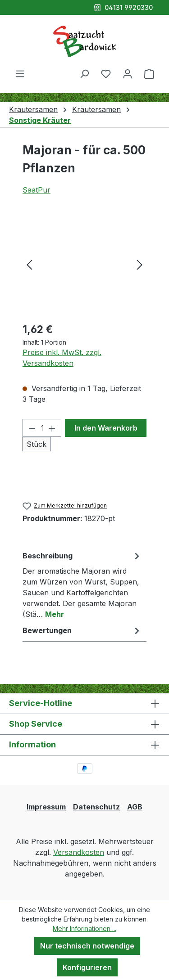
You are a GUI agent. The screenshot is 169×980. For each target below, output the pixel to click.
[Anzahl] (42, 428)
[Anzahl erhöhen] (52, 428)
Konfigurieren (87, 967)
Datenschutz (96, 807)
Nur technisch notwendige (87, 946)
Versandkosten (79, 852)
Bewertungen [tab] (82, 630)
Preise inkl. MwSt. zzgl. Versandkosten (62, 358)
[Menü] (20, 73)
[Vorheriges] (29, 264)
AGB (135, 807)
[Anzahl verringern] (32, 428)
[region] (84, 264)
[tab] (82, 584)
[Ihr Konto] (128, 73)
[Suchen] (84, 73)
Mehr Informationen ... (84, 928)
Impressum (46, 807)
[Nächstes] (140, 264)
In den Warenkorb (106, 428)
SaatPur (37, 190)
